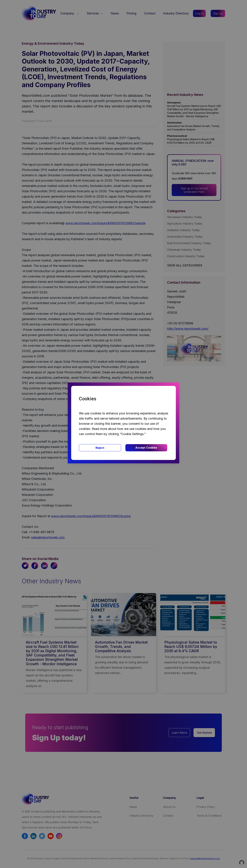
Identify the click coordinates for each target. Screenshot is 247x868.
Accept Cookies (146, 448)
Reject (100, 448)
